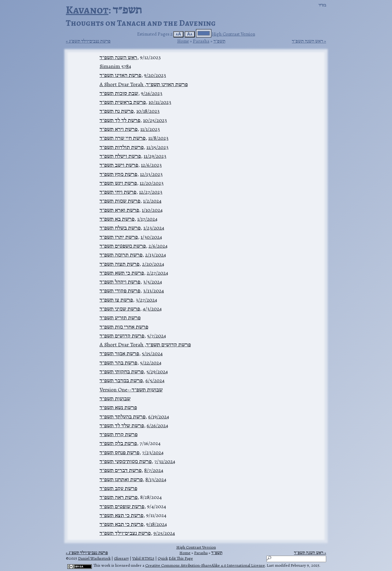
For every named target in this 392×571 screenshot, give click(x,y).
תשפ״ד (219, 41)
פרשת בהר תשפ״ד (118, 363)
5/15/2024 (152, 353)
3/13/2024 (153, 291)
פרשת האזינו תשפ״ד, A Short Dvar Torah (144, 84)
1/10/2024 (152, 210)
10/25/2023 (155, 120)
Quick (163, 558)
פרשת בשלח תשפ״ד (120, 228)
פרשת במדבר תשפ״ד (121, 380)
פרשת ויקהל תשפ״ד (120, 282)
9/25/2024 (164, 533)
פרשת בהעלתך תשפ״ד (123, 417)
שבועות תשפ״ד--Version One (131, 390)
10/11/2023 (160, 102)
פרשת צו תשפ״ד (116, 300)
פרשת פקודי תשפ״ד (120, 291)
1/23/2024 (154, 228)
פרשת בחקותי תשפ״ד (122, 371)
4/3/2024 (152, 309)
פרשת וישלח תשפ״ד (120, 156)
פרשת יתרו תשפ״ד (119, 237)
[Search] (296, 559)
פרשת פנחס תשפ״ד (119, 452)
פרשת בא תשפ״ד (117, 219)
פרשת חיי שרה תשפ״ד (123, 138)
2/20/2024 (153, 264)
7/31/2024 (165, 461)
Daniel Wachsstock (94, 558)
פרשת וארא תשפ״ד (119, 210)
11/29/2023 (155, 156)
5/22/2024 (151, 363)
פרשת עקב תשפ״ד (118, 488)
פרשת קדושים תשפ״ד (122, 336)
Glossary (121, 558)
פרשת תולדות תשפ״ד (122, 147)
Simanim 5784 (115, 66)
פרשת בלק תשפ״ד (118, 443)
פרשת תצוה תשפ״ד (119, 264)
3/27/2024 (146, 300)
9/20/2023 (155, 75)
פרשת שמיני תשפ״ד (120, 309)
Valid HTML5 (143, 558)
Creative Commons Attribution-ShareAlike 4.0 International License (205, 565)
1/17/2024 (147, 219)
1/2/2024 (152, 201)
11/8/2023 (158, 138)
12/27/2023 (151, 192)
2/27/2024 (157, 273)
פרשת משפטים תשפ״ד (123, 246)
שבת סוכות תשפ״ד (119, 93)
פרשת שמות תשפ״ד (120, 201)
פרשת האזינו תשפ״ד (120, 75)
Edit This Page (181, 558)
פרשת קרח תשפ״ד (119, 434)
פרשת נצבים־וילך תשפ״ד (125, 533)
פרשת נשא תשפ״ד (118, 407)
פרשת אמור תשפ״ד (119, 353)
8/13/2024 (156, 479)
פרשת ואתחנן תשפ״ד (121, 479)
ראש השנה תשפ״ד (307, 41)
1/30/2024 (151, 237)
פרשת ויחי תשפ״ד (118, 192)
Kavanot (87, 10)
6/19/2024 (159, 417)
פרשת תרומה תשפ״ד (121, 255)
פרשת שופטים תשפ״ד (122, 506)
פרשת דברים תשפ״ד (121, 470)
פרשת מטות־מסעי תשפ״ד (126, 461)
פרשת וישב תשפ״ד (119, 165)
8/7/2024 (154, 470)
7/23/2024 (153, 452)
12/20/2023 (152, 183)
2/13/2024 (156, 255)
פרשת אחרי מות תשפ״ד (124, 327)
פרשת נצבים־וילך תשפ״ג (90, 41)
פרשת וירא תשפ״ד (119, 129)
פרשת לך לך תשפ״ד (120, 120)
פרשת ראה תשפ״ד (119, 497)
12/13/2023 (151, 174)
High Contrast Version (234, 34)
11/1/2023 (150, 129)
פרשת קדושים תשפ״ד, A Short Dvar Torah (145, 345)
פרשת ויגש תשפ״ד (118, 183)
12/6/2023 (151, 165)
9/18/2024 (156, 524)
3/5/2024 (153, 282)
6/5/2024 (155, 380)
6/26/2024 (157, 425)
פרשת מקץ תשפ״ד (118, 174)
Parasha (201, 41)
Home (183, 41)
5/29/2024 (157, 371)
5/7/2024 (156, 336)
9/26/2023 (152, 93)
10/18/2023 (148, 111)
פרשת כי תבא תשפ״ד (121, 524)
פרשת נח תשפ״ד (117, 111)
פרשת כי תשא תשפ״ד (122, 273)
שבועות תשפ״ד (115, 398)
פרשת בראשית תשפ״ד (123, 102)
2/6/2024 (158, 246)
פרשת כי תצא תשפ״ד (121, 515)
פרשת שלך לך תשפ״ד (122, 425)
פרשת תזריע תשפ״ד (120, 318)
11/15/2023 (157, 147)
